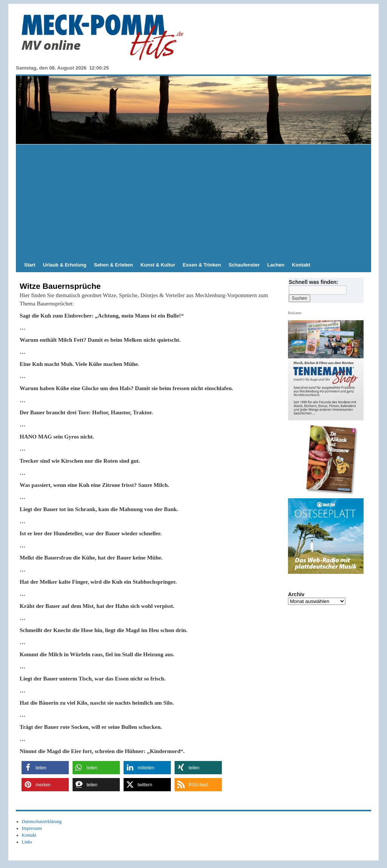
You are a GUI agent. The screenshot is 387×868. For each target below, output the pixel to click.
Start (30, 265)
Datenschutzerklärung (42, 821)
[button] (45, 768)
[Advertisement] (193, 201)
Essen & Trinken (202, 265)
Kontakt (301, 265)
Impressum (32, 828)
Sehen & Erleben (113, 265)
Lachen (276, 265)
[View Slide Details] (329, 460)
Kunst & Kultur (158, 265)
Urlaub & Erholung (65, 265)
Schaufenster (244, 265)
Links (27, 842)
